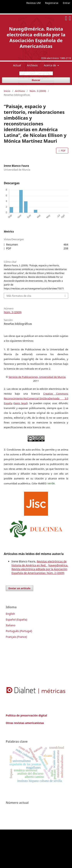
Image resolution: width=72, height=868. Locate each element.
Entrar (66, 3)
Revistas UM (33, 3)
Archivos (32, 65)
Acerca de (50, 65)
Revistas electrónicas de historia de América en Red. (39, 563)
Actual (17, 65)
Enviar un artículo (19, 588)
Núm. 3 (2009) (38, 91)
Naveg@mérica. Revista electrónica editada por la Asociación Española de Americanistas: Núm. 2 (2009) (40, 569)
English (10, 614)
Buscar (36, 80)
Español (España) (16, 619)
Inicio (7, 91)
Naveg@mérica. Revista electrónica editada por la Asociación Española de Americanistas (36, 37)
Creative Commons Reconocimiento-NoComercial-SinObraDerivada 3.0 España (36, 398)
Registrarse (52, 3)
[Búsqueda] (36, 73)
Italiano (11, 625)
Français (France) (16, 637)
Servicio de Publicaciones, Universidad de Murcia (37, 377)
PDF (63, 151)
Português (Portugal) (19, 631)
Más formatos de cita (19, 296)
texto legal (21, 403)
